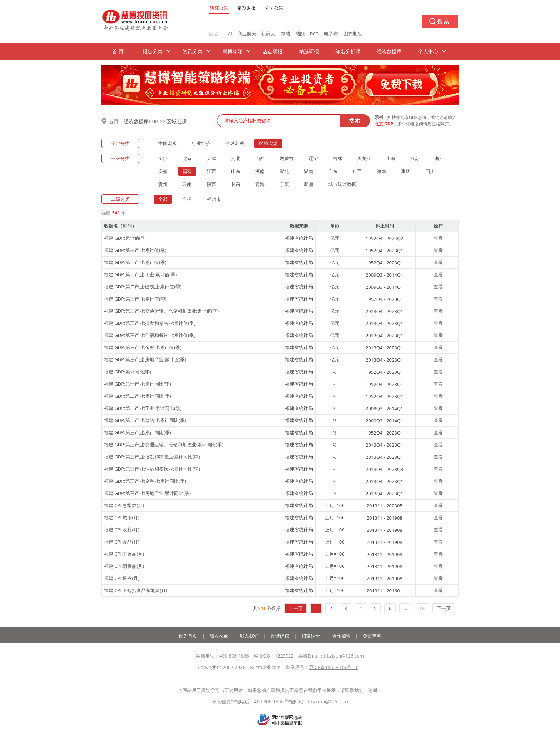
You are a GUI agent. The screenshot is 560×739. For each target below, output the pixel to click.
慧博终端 (232, 51)
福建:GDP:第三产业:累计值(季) (135, 299)
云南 (187, 184)
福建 (187, 171)
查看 (438, 238)
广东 (333, 171)
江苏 (415, 158)
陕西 (211, 184)
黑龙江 (364, 158)
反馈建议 (280, 636)
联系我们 (249, 636)
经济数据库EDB (141, 121)
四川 (430, 171)
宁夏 (284, 184)
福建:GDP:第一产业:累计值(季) (135, 250)
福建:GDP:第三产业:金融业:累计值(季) (143, 347)
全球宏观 (235, 143)
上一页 (296, 608)
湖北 (284, 171)
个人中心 (428, 51)
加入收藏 (219, 636)
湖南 (309, 171)
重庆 (406, 171)
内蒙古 (287, 158)
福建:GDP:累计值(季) (125, 238)
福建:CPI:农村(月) (122, 530)
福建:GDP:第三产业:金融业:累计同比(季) (145, 481)
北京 (187, 158)
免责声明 (372, 636)
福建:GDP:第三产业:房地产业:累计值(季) (145, 359)
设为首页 (188, 636)
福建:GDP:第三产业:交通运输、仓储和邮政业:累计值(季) (161, 311)
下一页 (444, 608)
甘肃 (236, 184)
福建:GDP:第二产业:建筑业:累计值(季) (143, 287)
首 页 (118, 51)
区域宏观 (176, 121)
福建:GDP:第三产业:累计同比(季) (137, 432)
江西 (211, 171)
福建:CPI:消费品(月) (124, 566)
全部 (163, 158)
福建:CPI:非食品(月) (124, 554)
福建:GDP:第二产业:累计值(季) (135, 262)
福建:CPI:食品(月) (122, 542)
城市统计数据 (342, 184)
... (405, 608)
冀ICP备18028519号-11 (333, 667)
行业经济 (201, 143)
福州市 (214, 199)
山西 (260, 158)
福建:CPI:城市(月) (122, 517)
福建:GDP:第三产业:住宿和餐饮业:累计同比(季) (152, 469)
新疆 (309, 184)
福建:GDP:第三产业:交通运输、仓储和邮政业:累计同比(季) (164, 445)
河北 (236, 158)
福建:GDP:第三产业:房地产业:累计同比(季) (147, 493)
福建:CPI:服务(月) (122, 578)
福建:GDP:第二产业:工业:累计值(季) (140, 274)
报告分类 (152, 51)
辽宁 (313, 158)
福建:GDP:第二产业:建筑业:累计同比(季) (145, 420)
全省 (187, 199)
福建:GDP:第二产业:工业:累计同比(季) (143, 408)
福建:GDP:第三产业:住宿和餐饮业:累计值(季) (150, 335)
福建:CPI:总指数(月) (124, 505)
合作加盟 (341, 636)
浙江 (439, 158)
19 (422, 608)
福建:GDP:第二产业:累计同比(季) (137, 396)
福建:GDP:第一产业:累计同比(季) (137, 384)
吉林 (337, 158)
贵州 (163, 184)
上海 (391, 158)
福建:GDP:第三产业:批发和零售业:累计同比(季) (152, 457)
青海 (260, 184)
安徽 (163, 171)
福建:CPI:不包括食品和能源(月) (136, 590)
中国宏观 (167, 143)
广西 (357, 171)
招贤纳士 (311, 636)
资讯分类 (192, 51)
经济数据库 (389, 51)
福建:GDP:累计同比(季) (127, 372)
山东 (236, 171)
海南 (381, 171)
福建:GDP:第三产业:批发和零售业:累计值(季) (150, 323)
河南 (260, 171)
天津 (211, 158)
